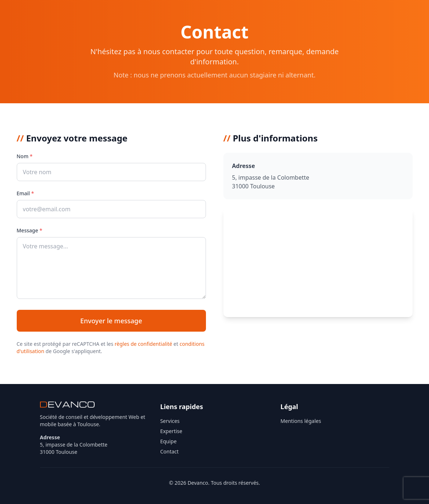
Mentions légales (301, 421)
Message (30, 230)
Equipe (168, 441)
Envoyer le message (111, 321)
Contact (169, 451)
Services (170, 421)
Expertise (171, 431)
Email (25, 193)
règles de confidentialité (143, 344)
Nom (25, 156)
